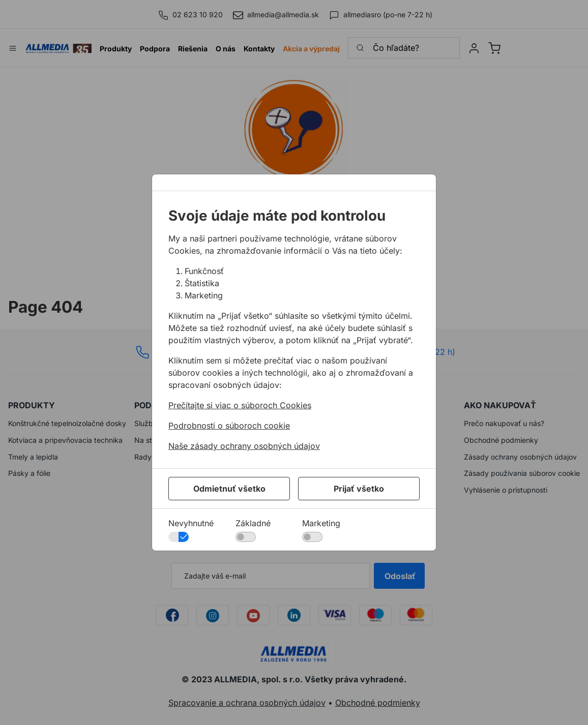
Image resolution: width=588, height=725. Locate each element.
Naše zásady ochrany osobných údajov (244, 446)
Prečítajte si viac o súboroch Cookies (240, 405)
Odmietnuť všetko (229, 489)
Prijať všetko (359, 489)
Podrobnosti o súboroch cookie (229, 426)
